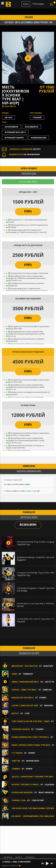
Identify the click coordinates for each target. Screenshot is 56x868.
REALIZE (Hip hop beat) (23, 698)
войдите (29, 491)
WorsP (32, 753)
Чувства (16, 761)
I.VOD (27, 713)
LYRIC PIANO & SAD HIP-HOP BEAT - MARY (31, 721)
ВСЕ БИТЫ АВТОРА (28, 525)
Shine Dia (47, 690)
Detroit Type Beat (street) (25, 784)
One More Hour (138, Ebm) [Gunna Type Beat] (34, 808)
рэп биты (29, 17)
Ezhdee (43, 698)
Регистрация (38, 4)
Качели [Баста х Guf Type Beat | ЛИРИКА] (35, 603)
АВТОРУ (21, 149)
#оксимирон (31, 127)
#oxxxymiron (11, 127)
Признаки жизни (21, 729)
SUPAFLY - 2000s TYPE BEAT (24, 690)
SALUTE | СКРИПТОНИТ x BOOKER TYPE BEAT (33, 777)
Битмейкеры (30, 858)
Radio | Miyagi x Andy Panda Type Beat (31, 745)
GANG (14, 674)
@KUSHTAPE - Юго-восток (25, 666)
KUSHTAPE (48, 666)
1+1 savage (17, 753)
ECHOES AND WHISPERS (22, 792)
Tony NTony (38, 800)
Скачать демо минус (28, 182)
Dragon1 (49, 705)
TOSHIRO (39, 729)
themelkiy (28, 674)
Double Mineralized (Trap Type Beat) (30, 737)
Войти (26, 4)
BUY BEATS (19, 858)
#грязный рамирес (14, 138)
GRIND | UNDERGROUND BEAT (25, 682)
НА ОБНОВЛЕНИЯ (21, 154)
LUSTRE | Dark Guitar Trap (25, 705)
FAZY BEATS (11, 106)
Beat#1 (15, 713)
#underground (39, 138)
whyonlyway (33, 761)
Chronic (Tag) (19, 800)
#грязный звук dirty (15, 132)
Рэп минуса (8, 858)
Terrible (16, 769)
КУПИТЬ (28, 212)
